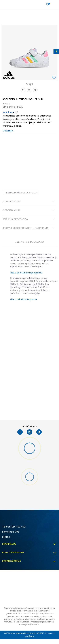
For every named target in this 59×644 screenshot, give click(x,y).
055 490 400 (18, 527)
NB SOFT (41, 633)
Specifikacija (29, 211)
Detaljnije (8, 131)
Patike (6, 103)
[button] (54, 77)
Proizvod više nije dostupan (21, 193)
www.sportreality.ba (20, 633)
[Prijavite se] (48, 5)
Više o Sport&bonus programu (26, 273)
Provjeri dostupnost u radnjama (29, 228)
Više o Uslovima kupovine (23, 299)
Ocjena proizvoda (29, 219)
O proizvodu (29, 202)
